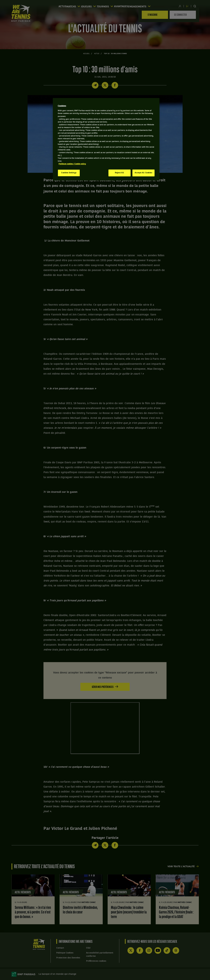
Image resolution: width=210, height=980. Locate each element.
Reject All (119, 173)
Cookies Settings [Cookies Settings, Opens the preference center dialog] (69, 173)
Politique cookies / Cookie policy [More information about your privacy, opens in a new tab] (72, 164)
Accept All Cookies (143, 173)
